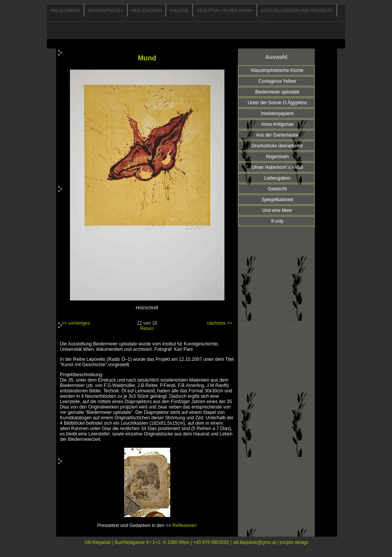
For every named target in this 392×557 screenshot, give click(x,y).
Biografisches (106, 10)
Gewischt (277, 189)
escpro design (294, 542)
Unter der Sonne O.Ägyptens (277, 103)
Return (147, 329)
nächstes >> (220, 323)
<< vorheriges (76, 323)
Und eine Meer (277, 210)
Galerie (179, 10)
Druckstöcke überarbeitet (277, 146)
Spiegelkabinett (277, 200)
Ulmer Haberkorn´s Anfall (277, 167)
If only (277, 221)
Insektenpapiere (277, 113)
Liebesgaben (277, 178)
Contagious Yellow (277, 81)
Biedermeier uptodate (277, 92)
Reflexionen (147, 10)
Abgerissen (277, 157)
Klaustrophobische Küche (277, 70)
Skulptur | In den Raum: (225, 10)
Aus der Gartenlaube (277, 135)
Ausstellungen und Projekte (297, 10)
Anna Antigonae (277, 124)
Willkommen (65, 10)
